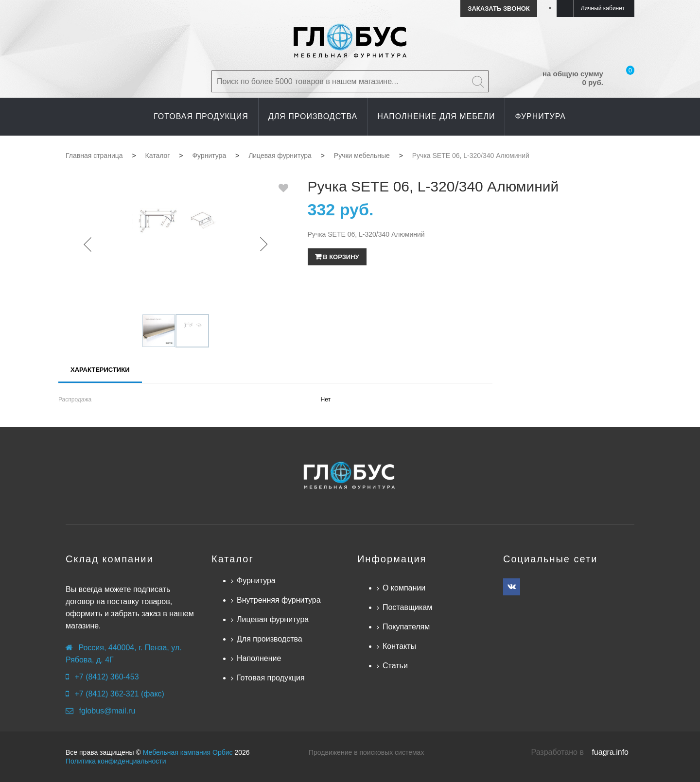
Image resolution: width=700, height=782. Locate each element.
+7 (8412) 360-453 (106, 677)
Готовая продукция (271, 678)
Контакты (399, 646)
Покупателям (406, 627)
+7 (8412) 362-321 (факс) (119, 694)
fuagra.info (610, 752)
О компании (404, 588)
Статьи (395, 666)
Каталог (233, 559)
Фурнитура (256, 581)
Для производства (270, 639)
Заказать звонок (499, 9)
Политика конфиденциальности (116, 761)
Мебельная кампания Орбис (188, 752)
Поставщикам (407, 607)
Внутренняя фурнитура (279, 600)
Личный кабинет (603, 8)
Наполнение (259, 658)
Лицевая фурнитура (273, 619)
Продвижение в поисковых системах (366, 752)
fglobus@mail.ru (107, 711)
